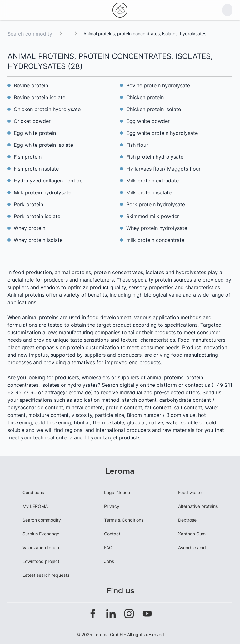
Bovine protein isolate (40, 97)
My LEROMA (35, 506)
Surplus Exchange (41, 534)
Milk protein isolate (149, 192)
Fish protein (28, 157)
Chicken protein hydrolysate (47, 109)
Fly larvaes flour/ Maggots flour (163, 169)
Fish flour (137, 145)
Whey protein (30, 228)
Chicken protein (145, 97)
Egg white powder (148, 121)
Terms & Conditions (124, 520)
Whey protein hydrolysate (157, 228)
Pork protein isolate (37, 216)
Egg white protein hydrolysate (162, 133)
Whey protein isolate (38, 240)
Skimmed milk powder (153, 216)
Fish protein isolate (36, 169)
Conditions (33, 492)
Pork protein (28, 204)
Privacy (112, 506)
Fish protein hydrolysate (155, 157)
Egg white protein (35, 133)
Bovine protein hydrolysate (158, 85)
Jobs (109, 561)
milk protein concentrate (155, 240)
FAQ (108, 547)
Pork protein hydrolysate (156, 204)
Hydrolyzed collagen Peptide (48, 181)
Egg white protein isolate (43, 145)
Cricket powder (32, 121)
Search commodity (30, 34)
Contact (112, 534)
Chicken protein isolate (154, 109)
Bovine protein (31, 85)
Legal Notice (117, 492)
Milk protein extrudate (152, 181)
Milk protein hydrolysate (42, 192)
